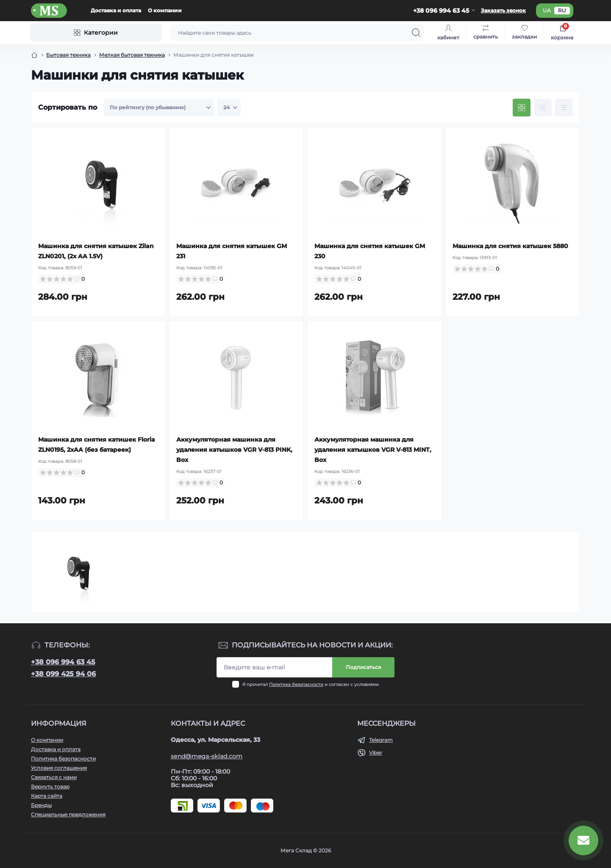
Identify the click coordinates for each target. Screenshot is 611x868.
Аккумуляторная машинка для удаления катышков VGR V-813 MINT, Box (373, 450)
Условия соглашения (59, 768)
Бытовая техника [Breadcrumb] (68, 55)
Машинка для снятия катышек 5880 (510, 246)
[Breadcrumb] (34, 55)
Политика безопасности (296, 684)
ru (562, 10)
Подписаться (363, 667)
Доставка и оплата (116, 10)
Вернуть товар (50, 786)
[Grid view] (522, 108)
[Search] (416, 33)
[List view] (543, 108)
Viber (376, 753)
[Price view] (564, 108)
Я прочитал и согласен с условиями (311, 684)
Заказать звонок (503, 10)
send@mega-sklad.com (207, 756)
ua (547, 10)
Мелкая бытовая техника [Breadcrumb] (132, 55)
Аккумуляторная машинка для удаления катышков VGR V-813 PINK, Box (234, 450)
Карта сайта (47, 796)
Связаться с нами (54, 777)
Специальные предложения (68, 814)
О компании (165, 10)
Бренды (41, 805)
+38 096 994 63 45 (63, 662)
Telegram (381, 740)
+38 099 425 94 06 (63, 674)
